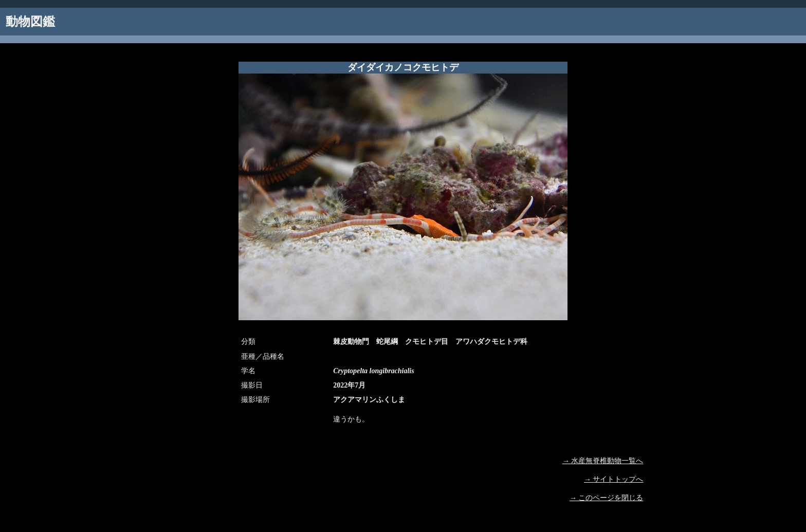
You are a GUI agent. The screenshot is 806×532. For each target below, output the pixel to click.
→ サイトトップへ (614, 479)
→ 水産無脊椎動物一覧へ (603, 461)
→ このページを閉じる (607, 498)
